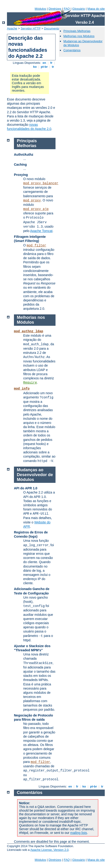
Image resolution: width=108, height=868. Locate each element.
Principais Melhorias (77, 31)
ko (35, 67)
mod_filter (36, 245)
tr (53, 67)
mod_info (22, 389)
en (44, 63)
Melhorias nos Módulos (79, 36)
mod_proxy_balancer (41, 183)
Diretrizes (55, 9)
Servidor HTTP (31, 28)
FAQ (67, 9)
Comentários (72, 50)
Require (30, 383)
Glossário (79, 9)
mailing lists (79, 833)
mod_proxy (32, 200)
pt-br (44, 67)
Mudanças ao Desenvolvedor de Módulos (35, 475)
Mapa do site (96, 9)
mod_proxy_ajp (36, 209)
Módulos (40, 9)
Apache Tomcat (41, 231)
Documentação (54, 28)
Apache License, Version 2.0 (49, 850)
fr (51, 63)
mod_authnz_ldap (29, 331)
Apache (12, 28)
